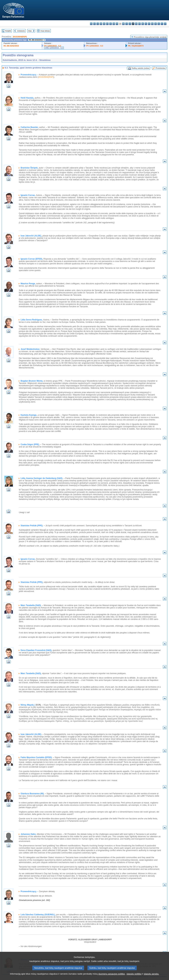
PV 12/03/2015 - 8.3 (95, 46)
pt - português (149, 24)
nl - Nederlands (143, 24)
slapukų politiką (134, 978)
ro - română (152, 24)
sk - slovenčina (156, 24)
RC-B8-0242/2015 (11, 46)
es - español (94, 24)
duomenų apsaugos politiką (112, 978)
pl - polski (146, 24)
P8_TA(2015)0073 (136, 46)
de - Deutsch (104, 24)
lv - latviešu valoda (130, 24)
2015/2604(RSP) (20, 37)
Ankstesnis (21, 31)
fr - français (117, 24)
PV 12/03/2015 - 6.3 (53, 46)
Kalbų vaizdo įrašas (141, 68)
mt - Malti (139, 24)
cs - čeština (98, 24)
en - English (114, 24)
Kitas (30, 31)
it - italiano (127, 24)
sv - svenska (165, 24)
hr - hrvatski (123, 24)
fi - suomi (162, 24)
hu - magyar (136, 24)
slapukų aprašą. (151, 978)
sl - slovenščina (159, 24)
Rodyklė (8, 31)
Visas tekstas (45, 31)
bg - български (91, 24)
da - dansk (101, 24)
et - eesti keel (107, 24)
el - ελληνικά (111, 24)
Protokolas (161, 68)
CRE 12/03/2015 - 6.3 (54, 48)
